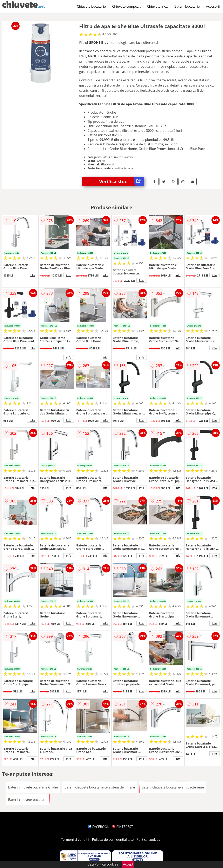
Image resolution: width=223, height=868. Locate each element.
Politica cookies (148, 840)
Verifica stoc (121, 181)
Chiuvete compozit (126, 6)
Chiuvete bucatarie (91, 6)
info (32, 275)
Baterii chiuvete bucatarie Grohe (33, 787)
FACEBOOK (99, 827)
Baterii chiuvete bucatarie (28, 800)
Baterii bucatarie (187, 6)
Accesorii (213, 6)
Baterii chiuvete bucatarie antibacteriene (173, 787)
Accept (128, 864)
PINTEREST (122, 827)
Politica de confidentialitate (113, 840)
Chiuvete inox (157, 6)
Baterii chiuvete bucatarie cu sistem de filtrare (100, 787)
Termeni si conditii (75, 840)
